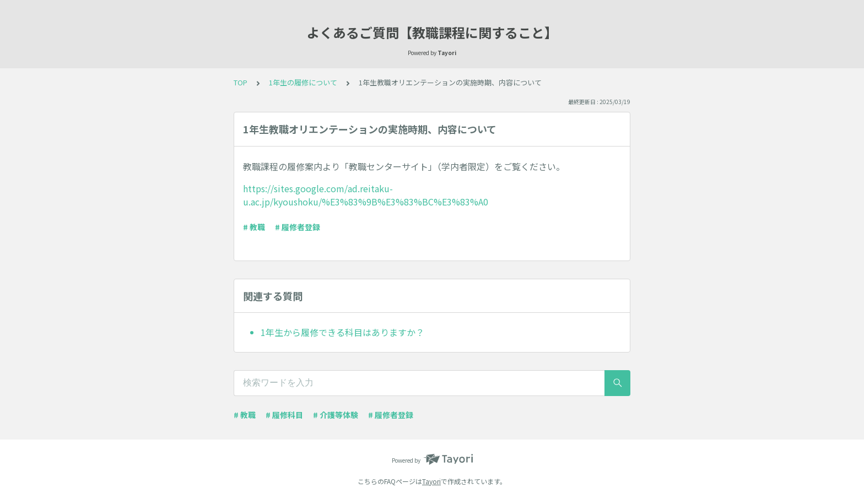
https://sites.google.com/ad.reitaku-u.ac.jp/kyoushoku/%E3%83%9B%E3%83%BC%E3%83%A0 (366, 195)
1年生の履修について (303, 82)
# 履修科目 (284, 415)
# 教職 (254, 227)
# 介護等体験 (336, 415)
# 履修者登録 (298, 227)
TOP (241, 82)
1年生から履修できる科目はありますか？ (342, 332)
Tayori (431, 481)
